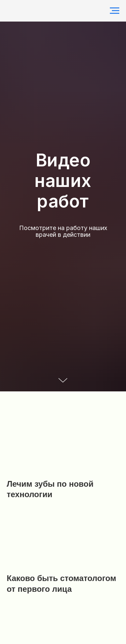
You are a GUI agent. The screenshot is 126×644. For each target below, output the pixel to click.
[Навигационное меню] (115, 11)
